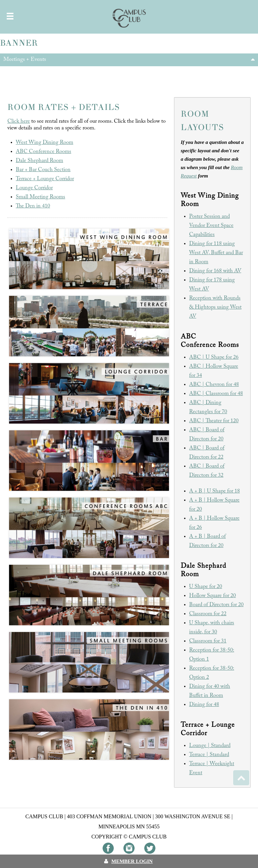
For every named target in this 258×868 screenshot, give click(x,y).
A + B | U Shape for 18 (214, 491)
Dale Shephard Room (39, 161)
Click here (19, 121)
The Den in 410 (33, 206)
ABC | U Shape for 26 (214, 357)
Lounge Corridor (34, 188)
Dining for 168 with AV (215, 271)
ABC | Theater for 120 (214, 421)
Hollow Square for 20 (212, 596)
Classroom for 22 (208, 614)
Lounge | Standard (210, 746)
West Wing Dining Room (45, 143)
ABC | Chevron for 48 (214, 385)
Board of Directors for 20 (216, 605)
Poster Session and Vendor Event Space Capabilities (211, 226)
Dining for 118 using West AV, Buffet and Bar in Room (216, 253)
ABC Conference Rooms (44, 152)
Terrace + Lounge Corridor (45, 179)
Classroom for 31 (208, 641)
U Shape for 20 (206, 587)
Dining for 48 (204, 705)
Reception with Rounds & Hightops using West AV (215, 307)
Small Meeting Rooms (40, 197)
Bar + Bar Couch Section (43, 170)
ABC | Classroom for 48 (216, 394)
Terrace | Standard (209, 755)
